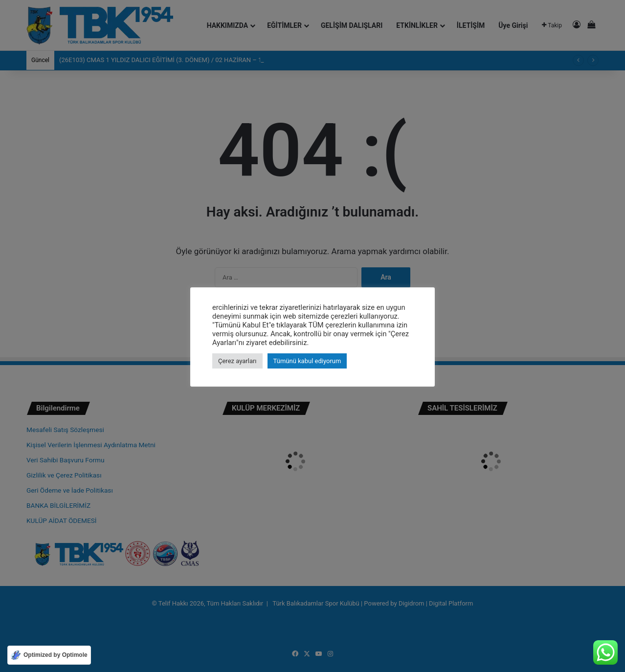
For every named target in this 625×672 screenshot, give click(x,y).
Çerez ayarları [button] (237, 361)
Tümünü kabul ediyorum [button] (307, 361)
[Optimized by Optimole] (49, 655)
